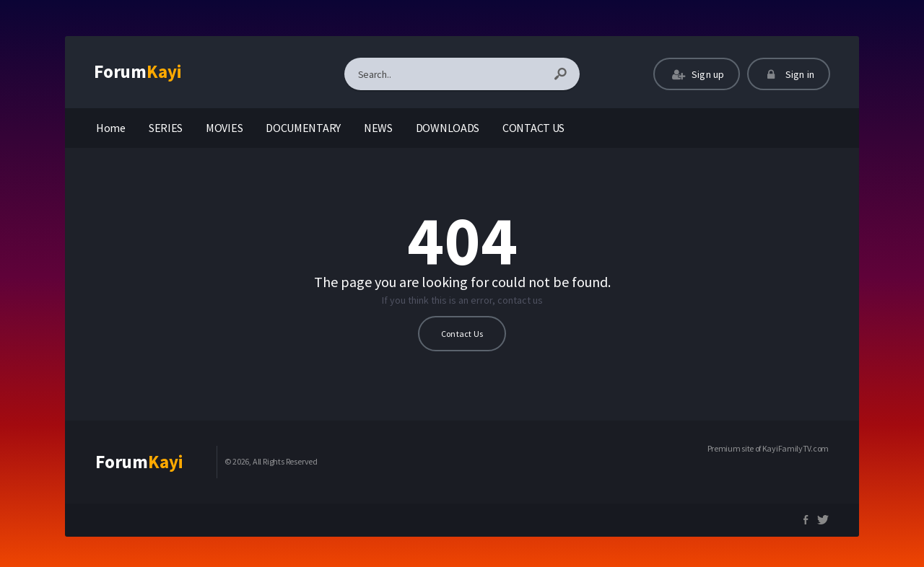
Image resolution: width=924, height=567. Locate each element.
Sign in (789, 74)
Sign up (697, 74)
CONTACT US (533, 128)
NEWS (378, 128)
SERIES (166, 128)
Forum (138, 71)
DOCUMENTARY (303, 128)
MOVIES (224, 128)
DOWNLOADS (448, 128)
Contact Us (462, 334)
